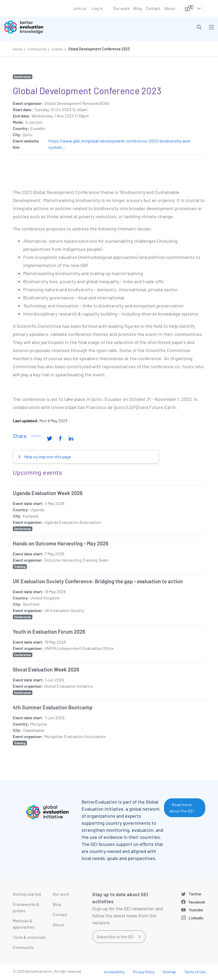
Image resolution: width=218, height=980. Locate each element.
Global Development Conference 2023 (99, 49)
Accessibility (114, 972)
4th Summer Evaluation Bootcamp (53, 707)
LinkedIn (196, 918)
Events (57, 49)
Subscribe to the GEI (115, 937)
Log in (97, 8)
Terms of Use (195, 972)
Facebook (197, 902)
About (170, 8)
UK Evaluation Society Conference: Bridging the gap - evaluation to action (98, 581)
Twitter (195, 894)
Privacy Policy (144, 972)
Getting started (27, 894)
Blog (138, 8)
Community (37, 49)
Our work (121, 8)
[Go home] (58, 27)
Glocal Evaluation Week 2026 (46, 669)
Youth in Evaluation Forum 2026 (49, 632)
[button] (199, 27)
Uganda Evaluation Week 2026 (48, 493)
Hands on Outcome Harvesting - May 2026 (61, 543)
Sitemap (169, 972)
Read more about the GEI (182, 808)
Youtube (196, 910)
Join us (80, 8)
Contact (153, 8)
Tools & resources (29, 937)
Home (17, 49)
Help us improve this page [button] (47, 457)
